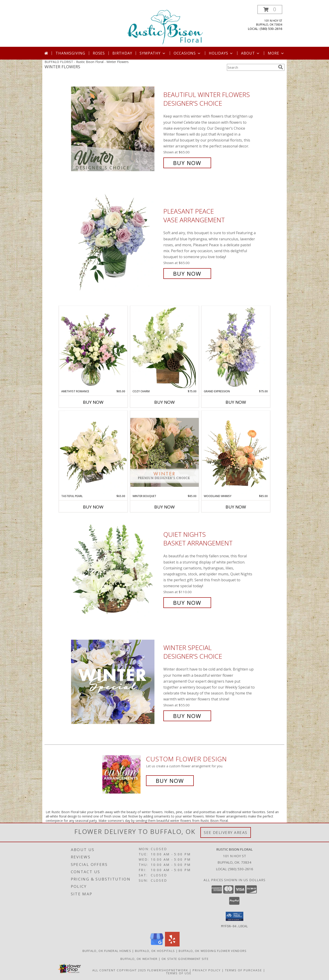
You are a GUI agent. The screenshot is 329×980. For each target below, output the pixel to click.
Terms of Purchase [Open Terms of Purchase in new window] (244, 970)
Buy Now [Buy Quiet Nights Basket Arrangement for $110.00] (187, 603)
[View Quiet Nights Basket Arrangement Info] (116, 569)
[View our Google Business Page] (157, 945)
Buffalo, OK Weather (139, 959)
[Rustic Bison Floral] (165, 26)
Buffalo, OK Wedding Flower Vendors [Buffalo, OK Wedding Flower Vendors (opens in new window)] (213, 951)
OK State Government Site (185, 959)
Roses (99, 53)
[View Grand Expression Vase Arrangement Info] (236, 348)
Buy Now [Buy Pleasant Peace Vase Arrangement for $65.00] (187, 274)
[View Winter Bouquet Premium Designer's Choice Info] (164, 452)
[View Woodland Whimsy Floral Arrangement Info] (236, 452)
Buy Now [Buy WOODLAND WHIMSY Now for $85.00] (236, 507)
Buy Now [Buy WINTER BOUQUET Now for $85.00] (164, 507)
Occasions (187, 53)
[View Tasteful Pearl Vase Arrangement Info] (93, 452)
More (276, 53)
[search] (281, 67)
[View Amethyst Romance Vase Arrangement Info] (93, 348)
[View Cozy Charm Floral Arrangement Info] (164, 348)
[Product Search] (252, 67)
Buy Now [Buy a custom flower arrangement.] (170, 781)
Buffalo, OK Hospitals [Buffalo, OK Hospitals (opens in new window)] (155, 951)
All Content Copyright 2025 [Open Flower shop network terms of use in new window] (119, 970)
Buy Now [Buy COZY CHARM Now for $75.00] (164, 402)
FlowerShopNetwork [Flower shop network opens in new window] (168, 970)
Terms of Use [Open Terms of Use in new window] (179, 973)
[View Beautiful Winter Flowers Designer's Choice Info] (116, 129)
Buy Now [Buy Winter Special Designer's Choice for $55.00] (187, 716)
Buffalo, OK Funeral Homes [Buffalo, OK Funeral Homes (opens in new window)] (107, 951)
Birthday (122, 53)
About (251, 53)
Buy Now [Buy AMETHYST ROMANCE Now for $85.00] (93, 402)
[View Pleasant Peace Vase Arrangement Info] (116, 242)
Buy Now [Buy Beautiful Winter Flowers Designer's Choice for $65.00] (187, 163)
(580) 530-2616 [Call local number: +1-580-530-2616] (271, 29)
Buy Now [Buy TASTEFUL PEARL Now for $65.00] (93, 507)
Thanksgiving (70, 53)
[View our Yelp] (172, 945)
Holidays (221, 53)
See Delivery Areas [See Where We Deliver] (226, 832)
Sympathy (153, 53)
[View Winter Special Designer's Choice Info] (116, 682)
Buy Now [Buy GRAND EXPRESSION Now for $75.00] (236, 402)
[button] (270, 9)
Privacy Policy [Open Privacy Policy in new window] (207, 970)
